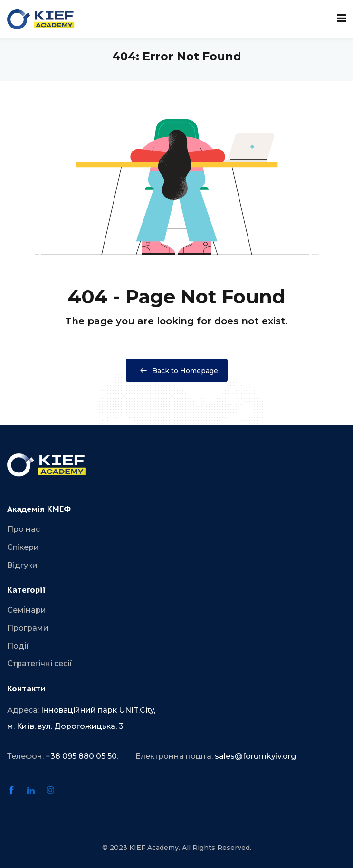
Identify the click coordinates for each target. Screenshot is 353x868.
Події (18, 646)
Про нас (24, 529)
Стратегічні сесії (40, 664)
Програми (28, 628)
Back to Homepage (177, 371)
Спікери (23, 547)
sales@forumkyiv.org (255, 756)
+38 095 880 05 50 (81, 756)
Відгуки (22, 565)
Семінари (27, 610)
